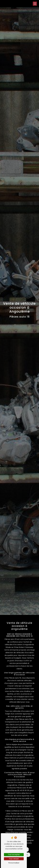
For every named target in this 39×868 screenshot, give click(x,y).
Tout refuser (14, 859)
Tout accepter (14, 855)
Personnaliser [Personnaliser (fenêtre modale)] (14, 863)
